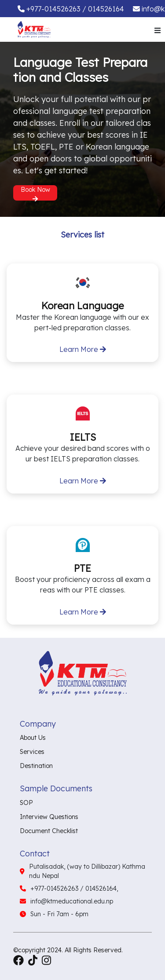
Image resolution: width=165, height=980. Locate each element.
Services (32, 752)
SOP (26, 803)
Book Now (35, 193)
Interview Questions (49, 817)
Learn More (83, 349)
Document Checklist (49, 831)
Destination (36, 766)
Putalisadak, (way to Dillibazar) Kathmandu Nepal (87, 871)
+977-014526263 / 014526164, (74, 889)
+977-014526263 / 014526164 (75, 9)
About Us (33, 738)
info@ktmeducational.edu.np (72, 901)
